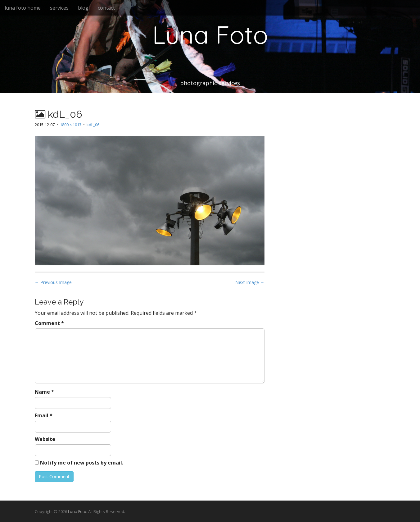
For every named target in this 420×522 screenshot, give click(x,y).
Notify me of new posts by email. (82, 463)
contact (106, 8)
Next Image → (250, 282)
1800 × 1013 (71, 125)
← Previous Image (53, 282)
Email (44, 415)
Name (44, 392)
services (59, 8)
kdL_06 (93, 125)
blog (83, 8)
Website (45, 439)
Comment (49, 323)
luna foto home (23, 8)
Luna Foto (210, 34)
